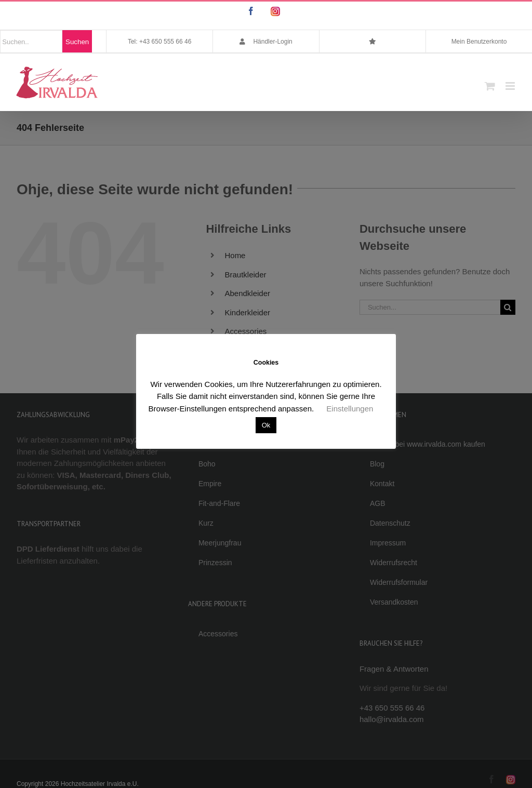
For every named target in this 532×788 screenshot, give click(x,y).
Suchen (77, 42)
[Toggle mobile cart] (490, 86)
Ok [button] (266, 425)
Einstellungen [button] (350, 409)
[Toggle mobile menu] (511, 86)
